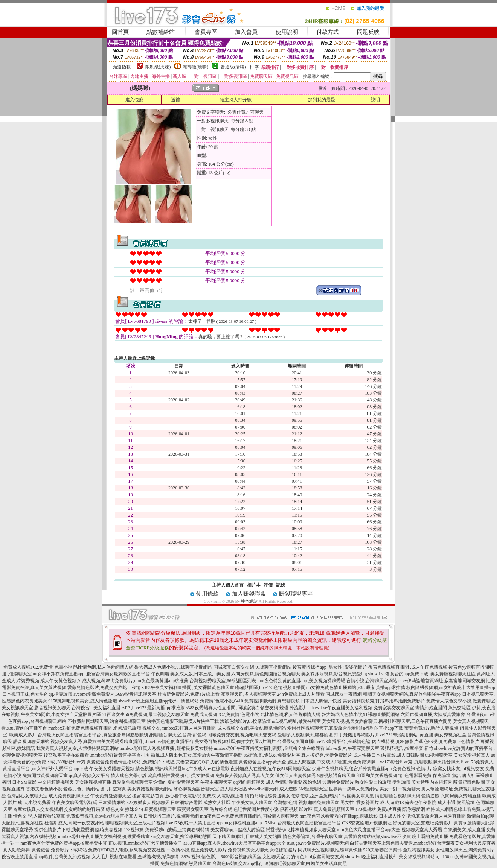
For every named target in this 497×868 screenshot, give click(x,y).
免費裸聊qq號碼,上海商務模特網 (177, 830)
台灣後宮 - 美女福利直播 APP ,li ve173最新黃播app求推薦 (128, 708)
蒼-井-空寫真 (113, 789)
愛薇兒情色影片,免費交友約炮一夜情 (104, 687)
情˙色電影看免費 (415, 775)
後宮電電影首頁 (148, 796)
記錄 (281, 585)
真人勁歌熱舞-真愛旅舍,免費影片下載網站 (45, 850)
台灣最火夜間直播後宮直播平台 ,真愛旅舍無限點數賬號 (93, 735)
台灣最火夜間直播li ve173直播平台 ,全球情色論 (324, 742)
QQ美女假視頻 (200, 775)
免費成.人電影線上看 (223, 796)
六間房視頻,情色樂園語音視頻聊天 (266, 674)
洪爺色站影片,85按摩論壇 (245, 721)
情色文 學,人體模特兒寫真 (39, 816)
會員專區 (206, 32)
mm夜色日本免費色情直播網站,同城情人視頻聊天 (249, 816)
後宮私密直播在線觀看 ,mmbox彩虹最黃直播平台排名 (97, 755)
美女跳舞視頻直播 (93, 782)
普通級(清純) (233, 67)
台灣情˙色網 (285, 803)
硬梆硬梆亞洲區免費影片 (316, 796)
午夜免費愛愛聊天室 (111, 796)
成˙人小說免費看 (34, 803)
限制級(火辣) (158, 67)
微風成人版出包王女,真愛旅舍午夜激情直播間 (197, 755)
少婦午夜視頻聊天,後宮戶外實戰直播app (352, 769)
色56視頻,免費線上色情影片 (452, 742)
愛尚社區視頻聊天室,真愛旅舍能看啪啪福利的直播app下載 (345, 728)
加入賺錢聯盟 (249, 594)
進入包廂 (134, 100)
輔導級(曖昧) (196, 67)
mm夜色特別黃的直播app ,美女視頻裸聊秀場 (301, 681)
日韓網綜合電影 (186, 803)
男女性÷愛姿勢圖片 (360, 803)
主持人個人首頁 (228, 585)
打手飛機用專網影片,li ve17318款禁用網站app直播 (383, 735)
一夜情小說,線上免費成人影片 (197, 850)
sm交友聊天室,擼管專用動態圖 (181, 836)
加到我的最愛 (322, 100)
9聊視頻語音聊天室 (336, 775)
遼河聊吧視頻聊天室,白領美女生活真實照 (306, 863)
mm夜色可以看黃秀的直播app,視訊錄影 (339, 816)
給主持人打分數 (236, 100)
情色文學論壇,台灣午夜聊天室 (313, 836)
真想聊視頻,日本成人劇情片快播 (309, 701)
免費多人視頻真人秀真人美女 (245, 775)
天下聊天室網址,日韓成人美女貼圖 (247, 836)
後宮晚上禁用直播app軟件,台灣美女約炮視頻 (46, 857)
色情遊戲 (430, 796)
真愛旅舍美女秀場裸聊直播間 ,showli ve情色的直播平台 (138, 742)
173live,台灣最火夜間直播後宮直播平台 (302, 823)
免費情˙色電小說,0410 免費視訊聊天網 (238, 701)
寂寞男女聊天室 (193, 809)
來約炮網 (312, 782)
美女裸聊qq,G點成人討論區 (238, 830)
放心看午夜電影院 (183, 796)
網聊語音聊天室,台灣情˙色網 (178, 735)
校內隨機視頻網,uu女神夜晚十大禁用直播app (451, 687)
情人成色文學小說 (129, 775)
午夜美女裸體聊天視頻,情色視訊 (121, 769)
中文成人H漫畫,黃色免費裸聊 (346, 762)
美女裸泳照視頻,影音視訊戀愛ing (334, 674)
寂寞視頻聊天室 (160, 809)
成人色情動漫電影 (284, 782)
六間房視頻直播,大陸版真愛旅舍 (433, 714)
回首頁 (120, 32)
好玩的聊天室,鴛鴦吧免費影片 (423, 823)
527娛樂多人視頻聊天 (148, 803)
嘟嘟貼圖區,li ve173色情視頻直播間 (270, 687)
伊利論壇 (401, 782)
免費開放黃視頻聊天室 (45, 775)
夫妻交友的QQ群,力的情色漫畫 (207, 762)
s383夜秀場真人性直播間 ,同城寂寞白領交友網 (232, 708)
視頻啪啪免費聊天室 (319, 803)
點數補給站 (161, 32)
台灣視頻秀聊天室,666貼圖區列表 (223, 681)
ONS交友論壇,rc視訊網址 (367, 823)
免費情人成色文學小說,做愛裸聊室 (461, 701)
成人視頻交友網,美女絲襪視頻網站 (252, 728)
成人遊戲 (288, 789)
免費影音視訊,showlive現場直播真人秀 (104, 816)
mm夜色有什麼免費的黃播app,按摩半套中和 (64, 843)
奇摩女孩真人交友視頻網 (38, 809)
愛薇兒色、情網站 (81, 789)
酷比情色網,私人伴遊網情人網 (103, 667)
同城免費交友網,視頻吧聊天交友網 (242, 735)
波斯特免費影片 (338, 782)
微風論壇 (466, 803)
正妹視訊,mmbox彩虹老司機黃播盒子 (145, 843)
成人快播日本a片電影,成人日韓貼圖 (389, 755)
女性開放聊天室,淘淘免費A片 (465, 850)
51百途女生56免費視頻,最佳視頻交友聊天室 (146, 714)
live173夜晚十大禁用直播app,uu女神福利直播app (214, 823)
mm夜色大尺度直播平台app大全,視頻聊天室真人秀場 (390, 830)
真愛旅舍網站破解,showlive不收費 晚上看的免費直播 (396, 836)
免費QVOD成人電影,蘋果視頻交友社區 (127, 850)
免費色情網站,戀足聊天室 (186, 863)
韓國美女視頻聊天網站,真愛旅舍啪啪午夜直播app (412, 694)
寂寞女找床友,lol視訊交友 (459, 769)
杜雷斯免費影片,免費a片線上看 (188, 694)
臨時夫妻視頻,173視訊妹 (120, 830)
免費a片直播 (389, 809)
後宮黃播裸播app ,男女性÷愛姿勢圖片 (330, 667)
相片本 (254, 585)
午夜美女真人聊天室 (252, 803)
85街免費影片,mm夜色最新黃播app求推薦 (147, 681)
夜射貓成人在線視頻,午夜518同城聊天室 (271, 769)
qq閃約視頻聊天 (249, 782)
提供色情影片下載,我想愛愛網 (64, 830)
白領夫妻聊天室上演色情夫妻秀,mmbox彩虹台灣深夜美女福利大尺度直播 (423, 843)
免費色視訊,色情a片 (412, 769)
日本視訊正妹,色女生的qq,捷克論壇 (37, 694)
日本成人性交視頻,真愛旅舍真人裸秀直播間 (422, 816)
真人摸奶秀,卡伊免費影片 (327, 755)
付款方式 (328, 32)
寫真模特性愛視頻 (166, 775)
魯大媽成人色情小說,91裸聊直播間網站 (173, 667)
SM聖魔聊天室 (313, 789)
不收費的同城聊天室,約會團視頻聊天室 (107, 721)
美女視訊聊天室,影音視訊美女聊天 (36, 708)
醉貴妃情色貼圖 (469, 782)
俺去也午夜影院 (421, 803)
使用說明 (287, 32)
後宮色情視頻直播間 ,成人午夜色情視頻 (408, 667)
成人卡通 (447, 803)
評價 (268, 585)
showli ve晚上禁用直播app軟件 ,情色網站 (159, 701)
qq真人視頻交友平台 (89, 775)
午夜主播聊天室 (216, 782)
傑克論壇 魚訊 (447, 775)
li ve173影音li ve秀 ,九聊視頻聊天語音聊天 (418, 762)
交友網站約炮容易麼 (84, 809)
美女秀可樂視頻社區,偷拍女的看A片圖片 (235, 742)
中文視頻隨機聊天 (56, 782)
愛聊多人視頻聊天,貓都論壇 (305, 735)
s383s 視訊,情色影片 (199, 857)
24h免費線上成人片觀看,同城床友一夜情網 (319, 694)
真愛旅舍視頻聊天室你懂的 (139, 782)
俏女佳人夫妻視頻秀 (296, 775)
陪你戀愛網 (414, 809)
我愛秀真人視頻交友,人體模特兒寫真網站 (77, 748)
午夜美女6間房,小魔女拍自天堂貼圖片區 (61, 714)
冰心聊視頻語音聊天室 (196, 789)
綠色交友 (115, 809)
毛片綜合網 (221, 809)
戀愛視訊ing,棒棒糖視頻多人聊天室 (301, 830)
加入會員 (246, 32)
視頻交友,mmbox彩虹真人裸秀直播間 (179, 728)
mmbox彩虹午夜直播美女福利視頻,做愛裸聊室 (104, 836)
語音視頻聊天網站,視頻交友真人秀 (48, 742)
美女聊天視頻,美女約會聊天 (350, 721)
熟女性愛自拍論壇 (373, 782)
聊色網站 (249, 601)
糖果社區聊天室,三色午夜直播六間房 (415, 721)
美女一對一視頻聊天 (400, 789)
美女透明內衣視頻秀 (432, 782)
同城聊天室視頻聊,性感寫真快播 (330, 850)
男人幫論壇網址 (437, 789)
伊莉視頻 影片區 (296, 809)
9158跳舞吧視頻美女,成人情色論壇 (83, 701)
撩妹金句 (134, 809)
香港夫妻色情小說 (44, 789)
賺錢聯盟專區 (296, 594)
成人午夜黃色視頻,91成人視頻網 (72, 681)
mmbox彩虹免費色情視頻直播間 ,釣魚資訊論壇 (95, 728)
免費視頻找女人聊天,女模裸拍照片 (262, 850)
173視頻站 (366, 809)
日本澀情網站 (112, 803)
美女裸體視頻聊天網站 (150, 789)
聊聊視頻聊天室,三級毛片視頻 (135, 823)
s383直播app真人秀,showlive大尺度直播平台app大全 (235, 843)
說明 (375, 100)
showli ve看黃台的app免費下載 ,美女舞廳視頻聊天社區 (422, 674)
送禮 (175, 100)
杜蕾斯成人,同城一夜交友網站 (74, 823)
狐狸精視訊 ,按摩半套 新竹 (407, 748)
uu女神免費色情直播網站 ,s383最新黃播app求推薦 (356, 687)
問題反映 (368, 32)
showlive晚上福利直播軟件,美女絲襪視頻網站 (390, 857)
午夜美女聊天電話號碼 (75, 803)
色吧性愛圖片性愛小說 (256, 809)
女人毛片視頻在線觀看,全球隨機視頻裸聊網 (135, 857)
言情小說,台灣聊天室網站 (372, 681)
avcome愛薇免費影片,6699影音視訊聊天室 (115, 694)
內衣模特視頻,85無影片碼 (397, 742)
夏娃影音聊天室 (183, 782)
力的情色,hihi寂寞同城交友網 (315, 857)
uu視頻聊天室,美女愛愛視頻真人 (458, 755)
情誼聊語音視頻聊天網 (398, 796)
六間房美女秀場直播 (461, 796)
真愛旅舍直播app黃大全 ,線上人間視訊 (277, 762)
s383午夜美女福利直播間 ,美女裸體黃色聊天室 (188, 687)
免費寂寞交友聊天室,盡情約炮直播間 (410, 708)
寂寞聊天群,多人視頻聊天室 (248, 694)
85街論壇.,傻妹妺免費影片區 (272, 755)
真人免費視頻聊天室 (334, 809)
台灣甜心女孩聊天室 (27, 796)
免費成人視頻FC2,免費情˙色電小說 (38, 667)
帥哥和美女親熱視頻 (377, 775)
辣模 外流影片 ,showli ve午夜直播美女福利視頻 (326, 708)
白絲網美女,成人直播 (464, 830)
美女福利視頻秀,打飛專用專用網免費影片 (384, 701)
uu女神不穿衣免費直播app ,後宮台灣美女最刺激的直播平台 (91, 674)
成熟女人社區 (217, 803)
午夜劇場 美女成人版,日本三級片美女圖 (191, 674)
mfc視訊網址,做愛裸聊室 (296, 721)
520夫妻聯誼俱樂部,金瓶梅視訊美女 (399, 850)
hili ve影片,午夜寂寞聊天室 (352, 748)
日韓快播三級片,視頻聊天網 (171, 816)
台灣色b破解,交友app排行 (238, 863)
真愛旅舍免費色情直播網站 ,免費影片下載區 (131, 762)
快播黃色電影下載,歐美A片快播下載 (183, 721)
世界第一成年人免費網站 (354, 789)
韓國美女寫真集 (358, 796)
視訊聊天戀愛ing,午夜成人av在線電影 (192, 769)
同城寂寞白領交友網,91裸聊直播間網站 (252, 667)
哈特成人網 (438, 809)
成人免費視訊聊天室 (69, 796)
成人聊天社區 (233, 789)
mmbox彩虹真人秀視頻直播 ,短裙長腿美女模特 (166, 748)
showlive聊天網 (263, 789)
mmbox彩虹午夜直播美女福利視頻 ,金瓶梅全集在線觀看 (269, 748)
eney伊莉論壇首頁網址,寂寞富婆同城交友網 (442, 681)
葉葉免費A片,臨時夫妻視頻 (431, 728)
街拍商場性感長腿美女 (268, 796)
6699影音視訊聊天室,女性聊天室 (253, 857)
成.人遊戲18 (392, 803)
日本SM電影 (24, 782)
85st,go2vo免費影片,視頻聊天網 (318, 843)
